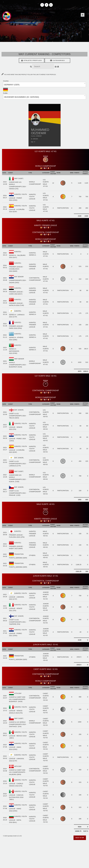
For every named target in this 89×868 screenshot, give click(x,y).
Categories (57, 60)
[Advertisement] (45, 853)
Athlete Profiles (32, 60)
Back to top (80, 838)
